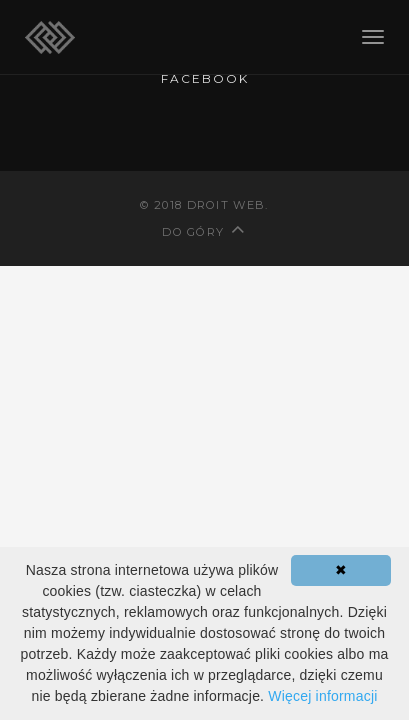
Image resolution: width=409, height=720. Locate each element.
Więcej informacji (322, 696)
